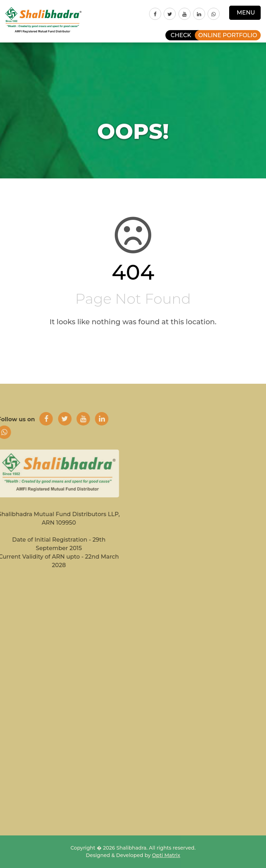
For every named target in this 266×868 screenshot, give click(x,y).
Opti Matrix (166, 855)
